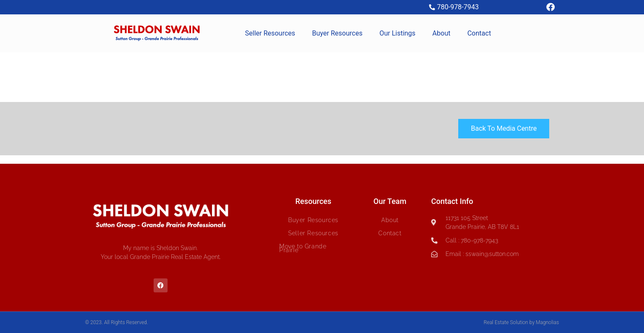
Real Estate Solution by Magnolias (521, 322)
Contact (479, 33)
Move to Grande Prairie (303, 248)
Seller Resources (270, 33)
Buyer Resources (337, 33)
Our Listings (398, 33)
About (442, 33)
